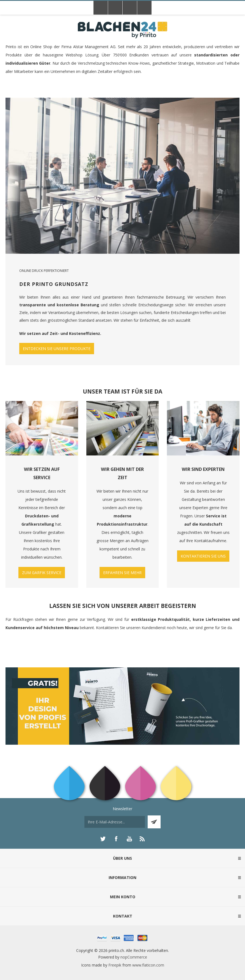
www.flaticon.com (148, 965)
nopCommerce (134, 957)
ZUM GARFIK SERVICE (42, 573)
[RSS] (142, 839)
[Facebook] (116, 839)
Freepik (115, 965)
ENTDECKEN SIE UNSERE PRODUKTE (57, 349)
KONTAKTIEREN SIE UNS (203, 556)
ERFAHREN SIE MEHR (122, 573)
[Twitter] (103, 839)
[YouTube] (129, 839)
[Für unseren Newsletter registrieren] (115, 822)
